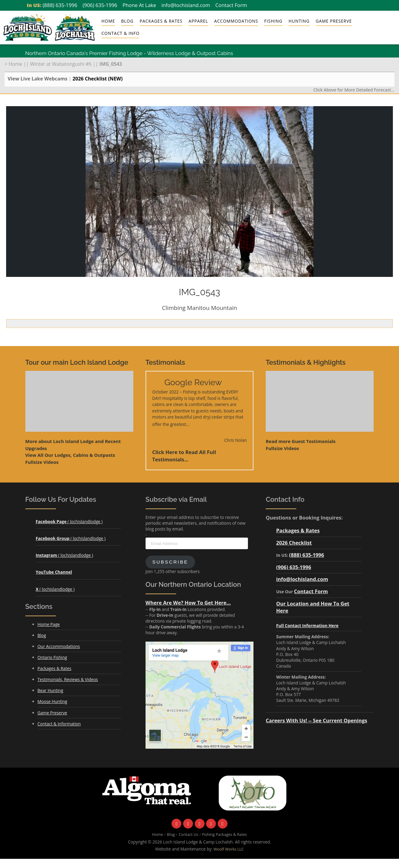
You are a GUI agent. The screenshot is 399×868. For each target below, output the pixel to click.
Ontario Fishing (52, 657)
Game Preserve (334, 21)
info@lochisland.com (186, 5)
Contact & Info (120, 33)
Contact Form (231, 5)
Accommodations (236, 21)
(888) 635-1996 (60, 5)
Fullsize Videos (42, 462)
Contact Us (188, 834)
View (70, 455)
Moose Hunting (52, 701)
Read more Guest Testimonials (301, 441)
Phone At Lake (139, 5)
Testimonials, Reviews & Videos (68, 679)
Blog (127, 21)
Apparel (198, 21)
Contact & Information (59, 724)
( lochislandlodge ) (69, 522)
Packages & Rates (161, 21)
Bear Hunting (50, 690)
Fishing (273, 21)
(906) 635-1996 (100, 5)
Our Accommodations (59, 646)
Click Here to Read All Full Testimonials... (184, 456)
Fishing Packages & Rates (225, 834)
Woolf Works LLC (229, 849)
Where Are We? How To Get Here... (188, 603)
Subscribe (170, 562)
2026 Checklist (294, 543)
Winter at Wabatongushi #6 (61, 64)
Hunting (299, 21)
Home (108, 21)
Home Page (49, 624)
